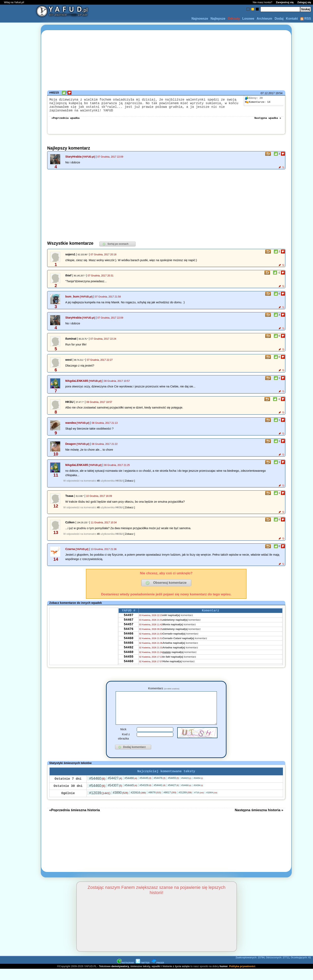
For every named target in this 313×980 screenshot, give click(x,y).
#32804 (212, 803)
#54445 (145, 789)
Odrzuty (234, 19)
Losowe (248, 19)
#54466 (131, 789)
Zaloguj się (304, 2)
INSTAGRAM (125, 974)
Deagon (71, 448)
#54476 (160, 789)
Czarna (70, 553)
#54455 (173, 789)
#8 (98, 485)
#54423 (186, 789)
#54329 (145, 796)
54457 (128, 631)
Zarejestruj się (285, 2)
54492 (128, 658)
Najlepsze (218, 19)
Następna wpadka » (268, 122)
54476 (128, 637)
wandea (71, 427)
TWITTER (143, 974)
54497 (128, 620)
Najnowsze (200, 19)
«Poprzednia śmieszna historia (74, 821)
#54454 (198, 789)
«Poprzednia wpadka (65, 122)
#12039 (100, 804)
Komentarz (164, 692)
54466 (128, 642)
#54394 (198, 796)
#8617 (170, 803)
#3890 (120, 803)
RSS (306, 19)
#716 (199, 803)
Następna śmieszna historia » (259, 821)
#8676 (155, 803)
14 (258, 102)
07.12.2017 (268, 93)
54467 (128, 626)
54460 (128, 648)
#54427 (115, 789)
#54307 (115, 796)
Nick (123, 739)
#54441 (160, 796)
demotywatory (120, 977)
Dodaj (279, 19)
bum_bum (72, 301)
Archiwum (264, 19)
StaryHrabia (73, 161)
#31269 (185, 803)
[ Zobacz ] (129, 485)
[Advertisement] (18, 490)
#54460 (97, 789)
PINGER (158, 974)
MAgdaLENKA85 (77, 385)
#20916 (138, 803)
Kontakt (292, 19)
